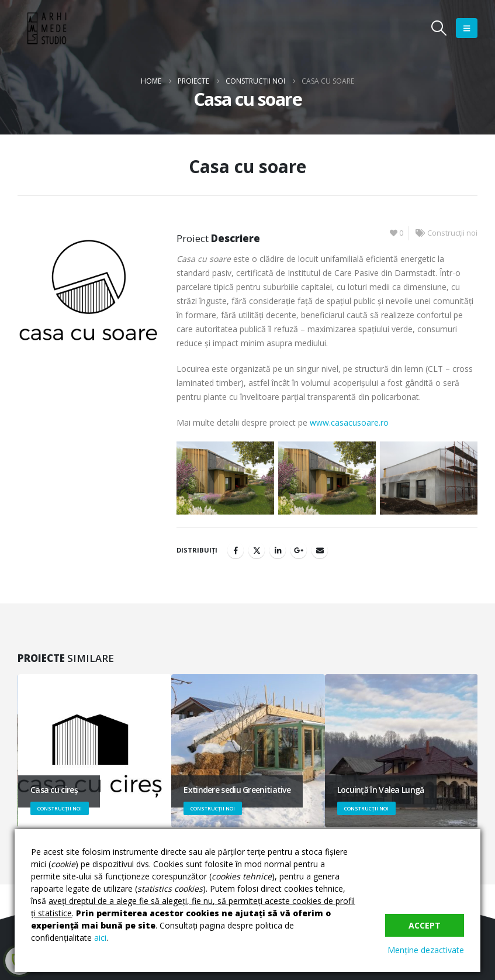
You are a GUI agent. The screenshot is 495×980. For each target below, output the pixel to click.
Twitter (257, 550)
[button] (439, 28)
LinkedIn (278, 550)
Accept (425, 925)
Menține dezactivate (426, 950)
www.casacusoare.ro (349, 422)
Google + (299, 550)
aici (100, 938)
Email (320, 550)
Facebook (236, 550)
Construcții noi (452, 233)
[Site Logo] (47, 28)
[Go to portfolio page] (95, 751)
